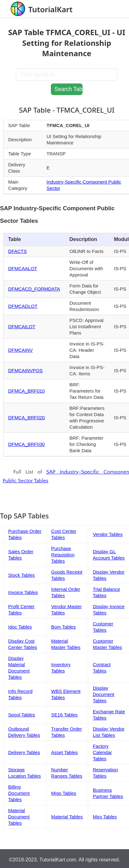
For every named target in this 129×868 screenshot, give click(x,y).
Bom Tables (63, 627)
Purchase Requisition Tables (63, 555)
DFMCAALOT (23, 268)
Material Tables (67, 817)
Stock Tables (21, 575)
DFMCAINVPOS (25, 370)
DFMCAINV (20, 350)
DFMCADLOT (23, 306)
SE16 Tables (64, 715)
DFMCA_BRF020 (27, 418)
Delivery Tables (24, 752)
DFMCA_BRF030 (27, 444)
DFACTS (17, 251)
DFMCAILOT (22, 327)
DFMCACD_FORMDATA (34, 289)
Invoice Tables (23, 592)
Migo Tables (64, 793)
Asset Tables (64, 752)
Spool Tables (22, 715)
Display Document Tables (104, 694)
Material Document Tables (19, 817)
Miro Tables (105, 817)
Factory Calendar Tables (102, 752)
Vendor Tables (108, 534)
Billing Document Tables (19, 793)
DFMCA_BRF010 (27, 391)
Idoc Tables (20, 627)
